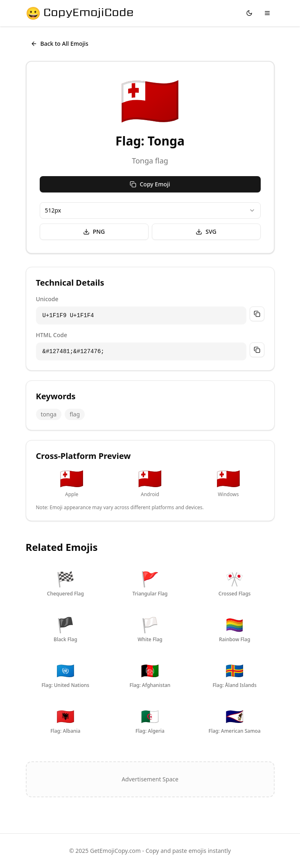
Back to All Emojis (60, 44)
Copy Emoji (150, 184)
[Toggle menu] (267, 13)
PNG (94, 232)
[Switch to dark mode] (249, 13)
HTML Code (52, 335)
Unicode (47, 299)
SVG (206, 232)
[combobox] (150, 210)
